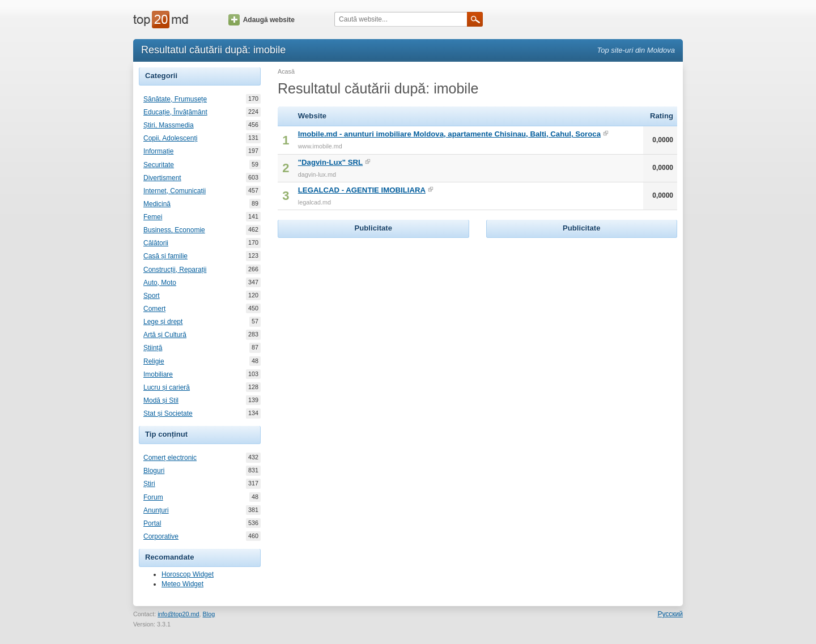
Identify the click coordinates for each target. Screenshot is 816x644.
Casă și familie (165, 256)
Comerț (154, 309)
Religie (154, 361)
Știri (149, 484)
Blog (209, 614)
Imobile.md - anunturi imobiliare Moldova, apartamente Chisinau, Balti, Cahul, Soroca (449, 134)
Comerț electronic (170, 458)
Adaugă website (262, 20)
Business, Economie (174, 230)
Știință (153, 348)
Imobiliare (158, 374)
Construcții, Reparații (175, 270)
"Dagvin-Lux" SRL (330, 162)
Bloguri (154, 471)
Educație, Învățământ (175, 112)
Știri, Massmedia (169, 125)
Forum (153, 497)
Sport (152, 296)
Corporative (161, 536)
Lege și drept (163, 322)
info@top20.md (178, 614)
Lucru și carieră (167, 387)
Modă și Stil (161, 400)
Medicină (157, 204)
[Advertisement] (373, 312)
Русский (670, 614)
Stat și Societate (168, 413)
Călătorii (156, 243)
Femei (153, 217)
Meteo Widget (182, 584)
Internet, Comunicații (175, 191)
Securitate (159, 165)
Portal (152, 523)
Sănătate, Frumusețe (175, 99)
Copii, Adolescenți (170, 138)
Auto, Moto (160, 283)
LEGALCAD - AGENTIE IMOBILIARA (362, 190)
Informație (158, 151)
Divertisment (162, 178)
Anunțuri (156, 510)
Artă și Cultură (165, 335)
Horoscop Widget (188, 574)
